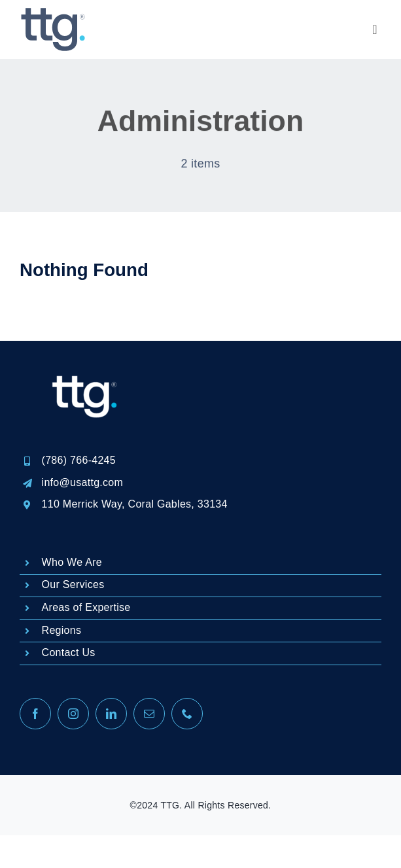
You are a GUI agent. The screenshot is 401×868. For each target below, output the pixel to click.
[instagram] (73, 714)
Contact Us (69, 652)
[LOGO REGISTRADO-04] (85, 347)
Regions (62, 630)
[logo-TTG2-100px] (52, 13)
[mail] (149, 714)
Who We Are (72, 562)
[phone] (187, 714)
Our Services (73, 584)
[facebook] (35, 714)
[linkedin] (111, 714)
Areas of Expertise (86, 607)
